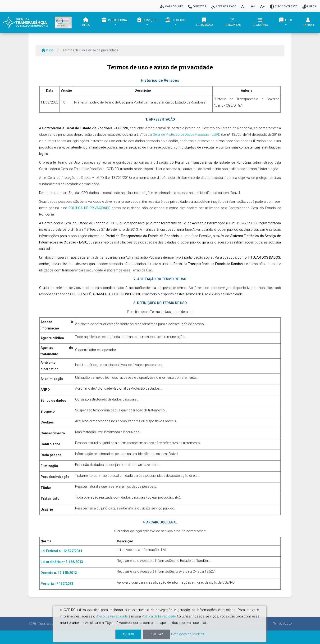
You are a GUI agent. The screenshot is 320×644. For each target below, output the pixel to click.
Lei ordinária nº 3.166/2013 (62, 562)
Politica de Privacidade (159, 616)
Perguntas (233, 22)
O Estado (175, 20)
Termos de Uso (282, 624)
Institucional (115, 20)
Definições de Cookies (188, 634)
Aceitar (128, 634)
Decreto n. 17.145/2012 (59, 573)
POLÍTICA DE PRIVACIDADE (89, 208)
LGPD (286, 20)
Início (86, 22)
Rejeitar (156, 634)
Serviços (147, 20)
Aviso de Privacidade (112, 616)
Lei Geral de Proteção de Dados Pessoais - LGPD (184, 135)
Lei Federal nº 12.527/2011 (61, 551)
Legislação (205, 22)
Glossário (260, 22)
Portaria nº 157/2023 (57, 584)
